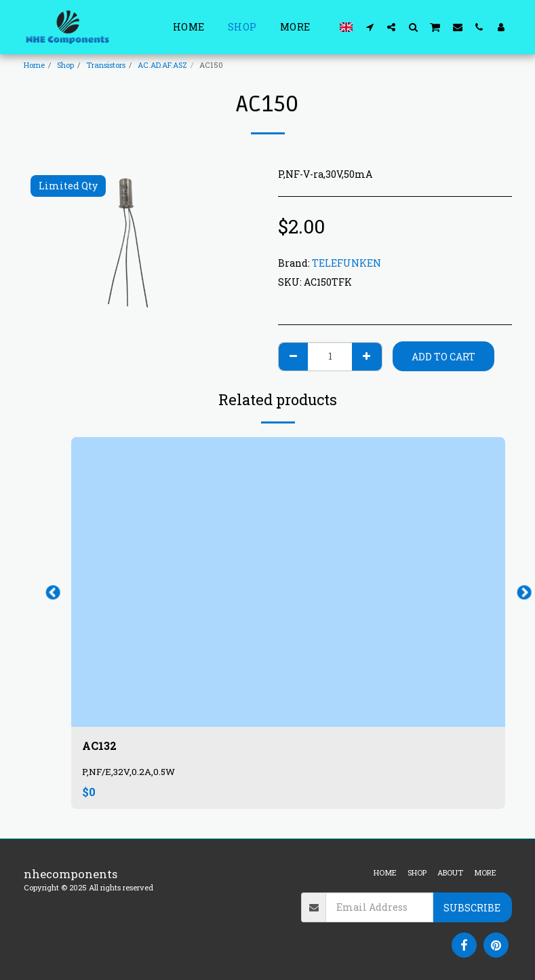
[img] (288, 582)
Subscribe (472, 908)
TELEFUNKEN (346, 263)
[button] (370, 27)
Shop (65, 65)
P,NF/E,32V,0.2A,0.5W (128, 772)
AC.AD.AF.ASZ (162, 65)
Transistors (106, 65)
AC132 (100, 746)
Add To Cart (443, 357)
